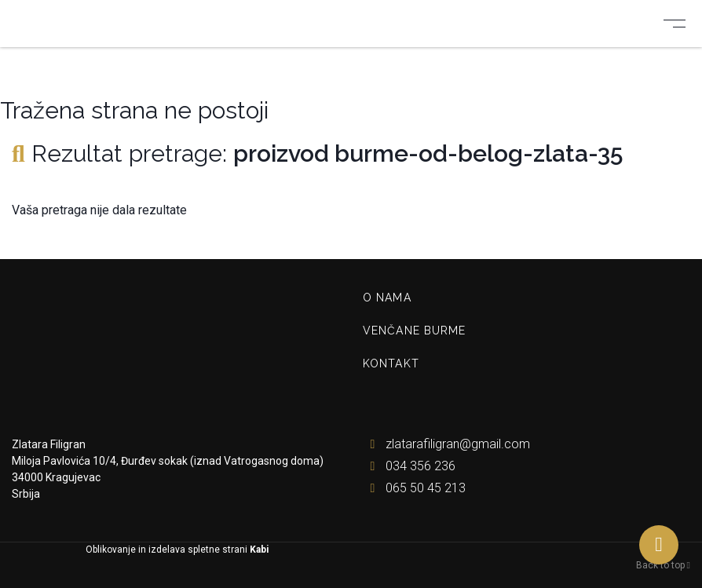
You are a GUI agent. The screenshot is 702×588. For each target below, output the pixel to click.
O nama (387, 298)
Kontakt (391, 363)
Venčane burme (415, 331)
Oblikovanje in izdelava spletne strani (176, 550)
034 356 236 (409, 466)
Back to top (663, 565)
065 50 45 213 (414, 488)
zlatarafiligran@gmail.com (446, 444)
